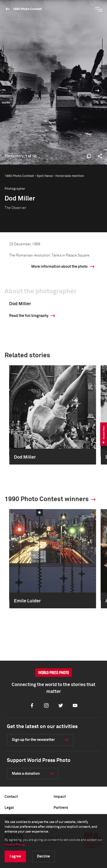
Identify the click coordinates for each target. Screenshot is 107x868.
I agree (15, 856)
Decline (43, 856)
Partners (61, 808)
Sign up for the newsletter (33, 740)
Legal (9, 808)
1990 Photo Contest (27, 9)
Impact (60, 797)
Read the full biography (29, 316)
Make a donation (26, 774)
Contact (11, 797)
